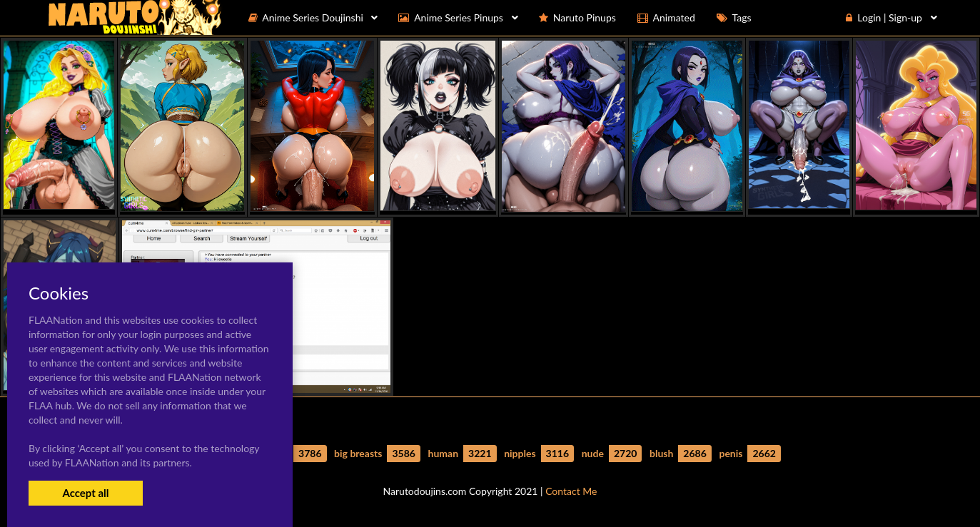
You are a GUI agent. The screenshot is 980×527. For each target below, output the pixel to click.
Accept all (85, 493)
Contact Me (571, 491)
